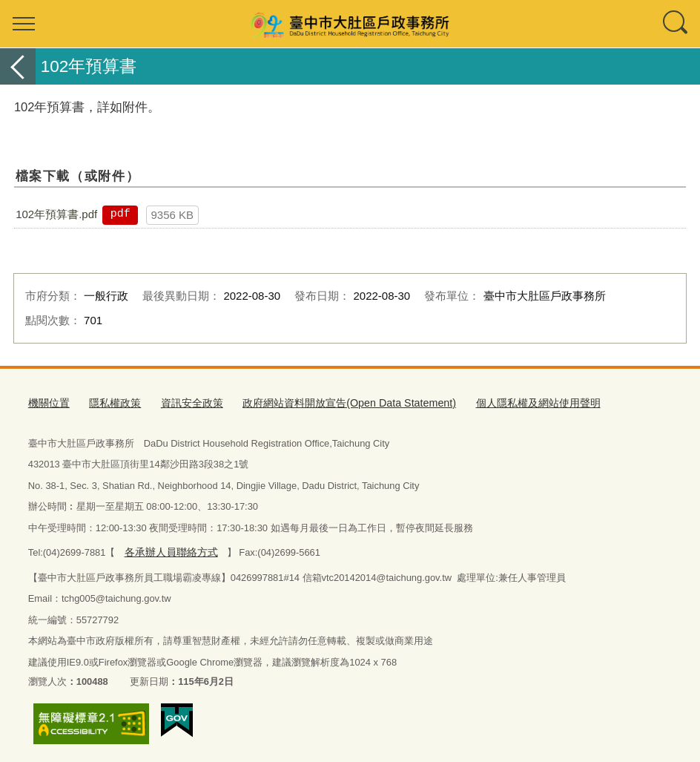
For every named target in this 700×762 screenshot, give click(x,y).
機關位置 (47, 403)
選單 (24, 24)
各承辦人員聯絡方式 (167, 549)
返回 (18, 66)
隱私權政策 (110, 403)
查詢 (676, 24)
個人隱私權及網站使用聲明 (504, 403)
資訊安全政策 (183, 403)
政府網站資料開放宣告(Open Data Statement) (329, 403)
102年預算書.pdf (56, 214)
